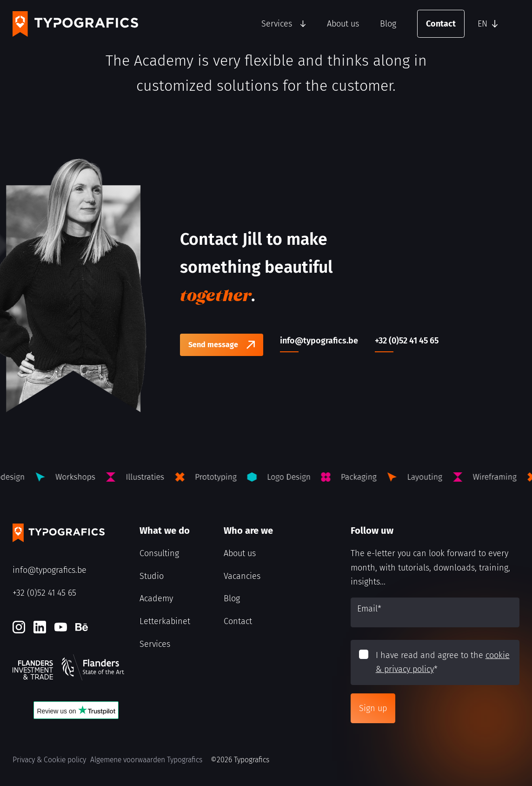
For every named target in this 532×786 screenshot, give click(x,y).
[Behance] (82, 627)
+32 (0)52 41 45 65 (44, 593)
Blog (388, 24)
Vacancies (242, 576)
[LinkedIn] (40, 627)
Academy (156, 598)
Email (369, 609)
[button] (496, 24)
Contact (441, 24)
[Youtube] (61, 627)
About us (343, 24)
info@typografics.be (50, 570)
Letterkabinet (165, 621)
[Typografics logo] (75, 24)
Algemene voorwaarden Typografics (146, 760)
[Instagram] (19, 627)
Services (277, 24)
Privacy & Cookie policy (49, 760)
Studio (152, 576)
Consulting (159, 553)
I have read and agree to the (443, 662)
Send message (213, 345)
